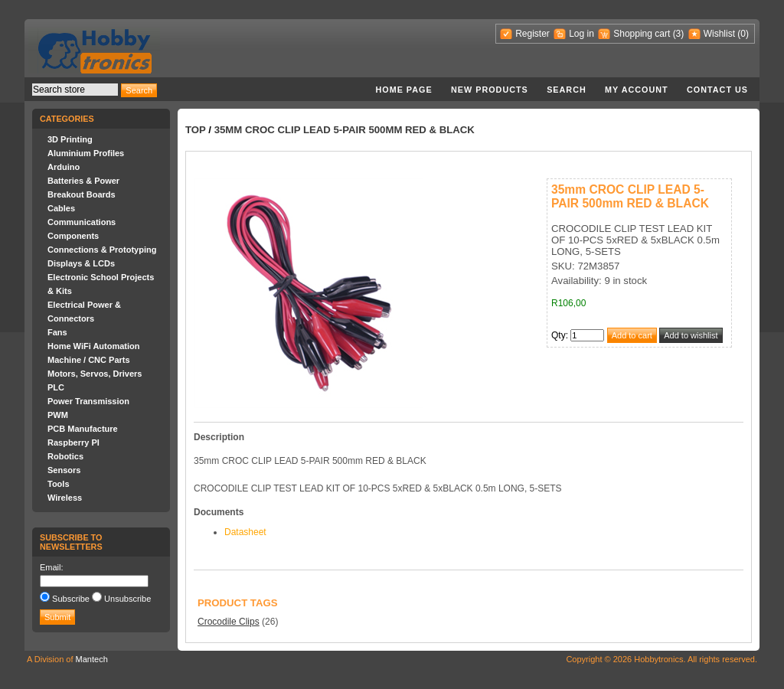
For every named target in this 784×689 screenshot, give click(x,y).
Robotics (65, 456)
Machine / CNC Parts (89, 360)
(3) (679, 34)
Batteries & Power (83, 181)
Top (196, 130)
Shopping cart (642, 34)
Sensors (64, 470)
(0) (743, 34)
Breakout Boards (82, 194)
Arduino (64, 167)
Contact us (717, 90)
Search (567, 90)
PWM (58, 415)
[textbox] (75, 90)
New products (490, 90)
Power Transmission (88, 401)
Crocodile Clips (229, 622)
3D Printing (70, 139)
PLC (56, 387)
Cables (61, 208)
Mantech (92, 659)
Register (532, 34)
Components (73, 236)
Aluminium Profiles (86, 153)
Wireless (65, 498)
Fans (57, 332)
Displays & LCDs (81, 263)
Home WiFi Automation (93, 346)
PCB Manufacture (83, 429)
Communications (82, 222)
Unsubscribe (127, 599)
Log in (581, 34)
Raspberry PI (73, 442)
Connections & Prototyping (102, 250)
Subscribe (71, 599)
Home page (403, 90)
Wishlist (719, 34)
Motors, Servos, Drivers (95, 374)
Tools (59, 484)
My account (637, 90)
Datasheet (245, 532)
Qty (559, 335)
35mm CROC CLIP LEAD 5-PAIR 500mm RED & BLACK (345, 130)
